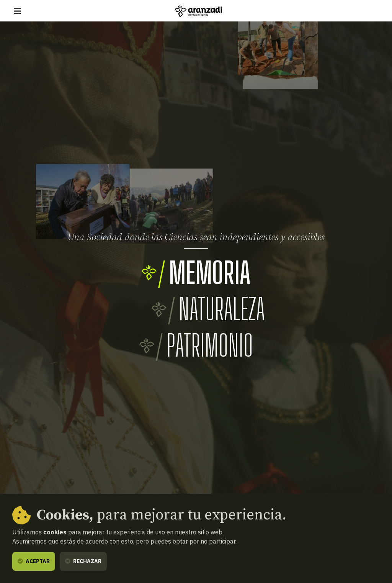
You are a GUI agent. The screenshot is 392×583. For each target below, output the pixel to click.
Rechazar (83, 561)
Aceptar (34, 561)
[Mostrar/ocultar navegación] (18, 11)
